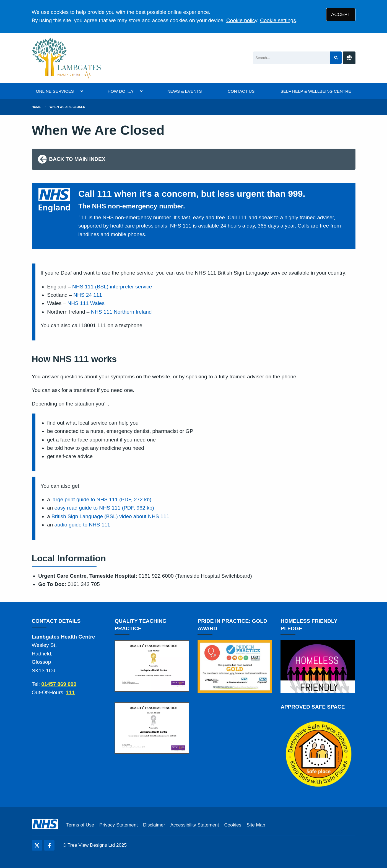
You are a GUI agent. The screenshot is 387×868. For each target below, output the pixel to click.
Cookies (233, 825)
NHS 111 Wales (86, 303)
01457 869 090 (59, 684)
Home (36, 107)
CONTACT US (241, 91)
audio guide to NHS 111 (82, 525)
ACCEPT (341, 15)
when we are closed (67, 107)
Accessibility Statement (195, 825)
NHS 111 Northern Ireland (121, 312)
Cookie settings (278, 20)
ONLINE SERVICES (55, 91)
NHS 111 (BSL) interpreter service (112, 287)
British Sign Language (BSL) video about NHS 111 (110, 516)
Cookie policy (242, 20)
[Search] (292, 58)
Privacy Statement (119, 825)
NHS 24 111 (88, 295)
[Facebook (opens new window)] (49, 845)
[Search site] (336, 58)
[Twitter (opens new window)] (37, 845)
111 (71, 692)
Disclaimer (154, 825)
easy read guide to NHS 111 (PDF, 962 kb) (104, 508)
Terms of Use (80, 825)
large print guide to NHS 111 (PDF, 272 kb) (101, 499)
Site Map (256, 825)
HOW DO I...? (121, 91)
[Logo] (67, 58)
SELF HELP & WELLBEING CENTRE (316, 91)
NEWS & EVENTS (185, 91)
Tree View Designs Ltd (91, 845)
